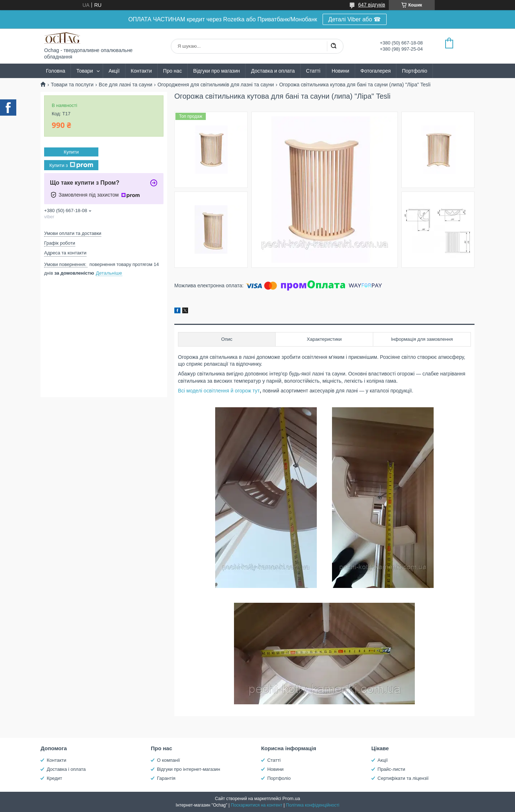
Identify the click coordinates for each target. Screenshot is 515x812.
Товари (85, 71)
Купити (71, 152)
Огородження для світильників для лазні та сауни (216, 85)
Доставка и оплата (273, 71)
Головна (56, 71)
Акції (114, 71)
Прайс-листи (391, 769)
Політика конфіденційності (313, 805)
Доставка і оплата (66, 769)
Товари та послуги (72, 85)
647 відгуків (372, 5)
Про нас (173, 71)
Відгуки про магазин (216, 71)
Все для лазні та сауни (125, 85)
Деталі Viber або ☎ (355, 19)
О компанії (169, 760)
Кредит (54, 778)
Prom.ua (291, 798)
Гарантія (166, 778)
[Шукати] (333, 46)
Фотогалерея (376, 71)
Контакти (141, 71)
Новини (341, 71)
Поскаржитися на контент (256, 805)
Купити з (71, 165)
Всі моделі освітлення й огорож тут (219, 391)
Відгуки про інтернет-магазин (189, 769)
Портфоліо (414, 71)
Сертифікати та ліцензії (403, 778)
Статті (313, 71)
